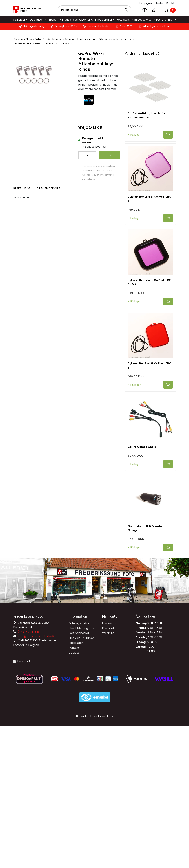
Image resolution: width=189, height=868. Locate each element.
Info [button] (172, 20)
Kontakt (171, 3)
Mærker (159, 3)
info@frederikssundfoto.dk (36, 635)
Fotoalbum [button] (125, 20)
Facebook (22, 660)
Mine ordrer (110, 627)
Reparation (76, 642)
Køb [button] (109, 155)
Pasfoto (161, 20)
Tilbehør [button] (54, 20)
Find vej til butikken (81, 637)
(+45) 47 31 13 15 (29, 631)
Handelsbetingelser (81, 627)
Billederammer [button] (105, 20)
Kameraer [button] (21, 20)
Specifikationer (49, 188)
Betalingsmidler (79, 622)
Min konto (109, 622)
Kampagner (146, 3)
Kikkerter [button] (86, 20)
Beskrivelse (22, 188)
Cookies (74, 651)
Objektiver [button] (38, 20)
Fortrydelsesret (79, 632)
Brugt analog (70, 20)
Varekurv (108, 632)
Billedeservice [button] (145, 20)
